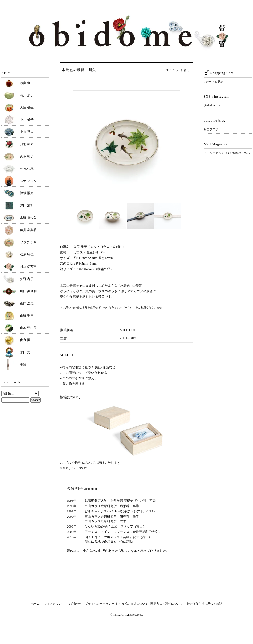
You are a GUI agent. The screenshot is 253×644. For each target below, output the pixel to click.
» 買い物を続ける (72, 384)
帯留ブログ (211, 129)
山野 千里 (27, 316)
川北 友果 (27, 144)
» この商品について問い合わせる (83, 373)
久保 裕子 (183, 70)
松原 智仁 (27, 254)
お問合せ (75, 604)
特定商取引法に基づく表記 (205, 604)
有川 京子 (27, 95)
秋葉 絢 (25, 83)
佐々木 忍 (27, 169)
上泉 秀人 (27, 132)
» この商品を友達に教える (79, 378)
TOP (168, 70)
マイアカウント (54, 604)
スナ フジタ (28, 181)
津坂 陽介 (27, 193)
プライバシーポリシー (100, 604)
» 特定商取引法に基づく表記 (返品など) (88, 367)
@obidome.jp (212, 105)
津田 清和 (27, 205)
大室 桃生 (27, 107)
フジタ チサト (30, 242)
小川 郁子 (27, 120)
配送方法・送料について (167, 604)
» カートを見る (214, 82)
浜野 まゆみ (28, 218)
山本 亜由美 (28, 328)
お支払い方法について (133, 604)
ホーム (35, 604)
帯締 (23, 365)
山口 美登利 (28, 291)
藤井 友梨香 (28, 230)
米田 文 (25, 352)
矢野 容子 (27, 279)
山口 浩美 (27, 303)
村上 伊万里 (28, 267)
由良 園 (25, 340)
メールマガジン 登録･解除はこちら (227, 153)
